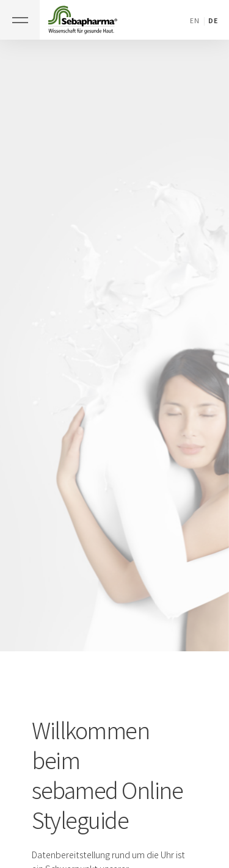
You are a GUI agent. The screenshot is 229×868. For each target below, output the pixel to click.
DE (213, 20)
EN (195, 20)
